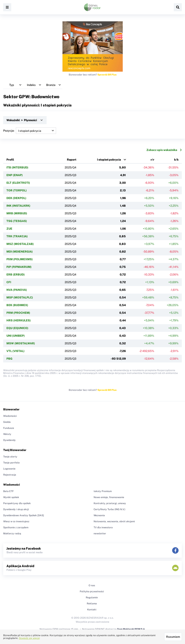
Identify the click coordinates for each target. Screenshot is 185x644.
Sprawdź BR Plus (107, 75)
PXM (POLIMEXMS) (20, 259)
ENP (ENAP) (15, 175)
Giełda (7, 422)
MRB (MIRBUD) (17, 213)
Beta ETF (8, 491)
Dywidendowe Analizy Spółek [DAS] (24, 515)
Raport (72, 160)
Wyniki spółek (11, 497)
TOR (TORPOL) (17, 190)
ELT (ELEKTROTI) (18, 183)
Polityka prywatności (92, 591)
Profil (10, 160)
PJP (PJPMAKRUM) (19, 267)
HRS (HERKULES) (19, 320)
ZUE (9, 229)
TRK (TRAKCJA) (17, 236)
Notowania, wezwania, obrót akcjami (114, 521)
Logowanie (9, 469)
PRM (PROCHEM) (18, 313)
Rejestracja (10, 475)
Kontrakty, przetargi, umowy (110, 503)
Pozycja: (30, 131)
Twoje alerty (10, 457)
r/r (152, 160)
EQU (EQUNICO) (17, 328)
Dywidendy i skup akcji (16, 509)
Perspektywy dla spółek (17, 503)
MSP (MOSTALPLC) (20, 297)
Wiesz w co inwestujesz (16, 521)
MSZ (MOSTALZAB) (20, 244)
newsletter (100, 534)
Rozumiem (173, 637)
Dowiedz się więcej (29, 638)
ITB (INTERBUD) (17, 167)
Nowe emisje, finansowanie (109, 497)
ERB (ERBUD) (16, 275)
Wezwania (99, 515)
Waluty (7, 434)
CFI (9, 282)
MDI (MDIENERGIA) (20, 252)
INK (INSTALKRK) (18, 206)
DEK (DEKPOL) (16, 198)
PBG (9, 359)
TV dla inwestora (103, 527)
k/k (176, 160)
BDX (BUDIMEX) (17, 305)
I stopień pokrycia (109, 160)
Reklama (92, 604)
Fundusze (9, 428)
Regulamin (92, 598)
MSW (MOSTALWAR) (21, 343)
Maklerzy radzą (12, 534)
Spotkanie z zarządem (16, 527)
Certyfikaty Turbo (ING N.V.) (109, 509)
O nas (92, 585)
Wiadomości (10, 416)
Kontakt (92, 610)
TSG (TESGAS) (17, 221)
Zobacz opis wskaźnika (164, 150)
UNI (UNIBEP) (16, 336)
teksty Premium (103, 491)
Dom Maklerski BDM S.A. (131, 629)
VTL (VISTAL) (15, 351)
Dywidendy (9, 440)
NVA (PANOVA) (17, 290)
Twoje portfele (11, 463)
